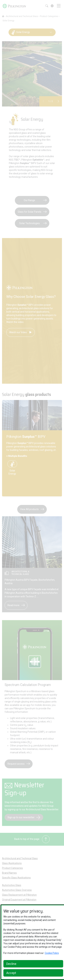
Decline (11, 964)
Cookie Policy (52, 953)
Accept (11, 973)
